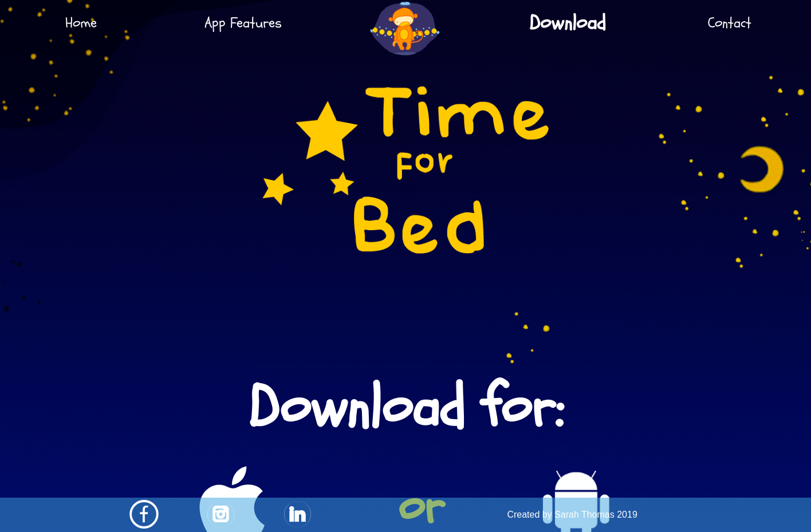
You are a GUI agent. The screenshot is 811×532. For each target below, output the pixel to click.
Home (81, 23)
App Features (243, 23)
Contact (730, 23)
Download (568, 23)
